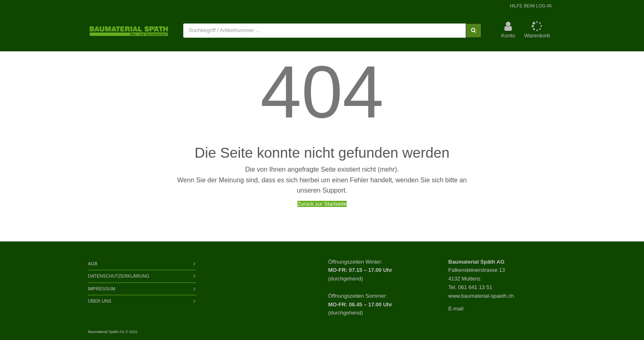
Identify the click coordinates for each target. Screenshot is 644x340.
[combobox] (324, 31)
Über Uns (100, 301)
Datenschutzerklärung (119, 276)
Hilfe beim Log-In (531, 6)
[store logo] (129, 31)
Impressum (102, 289)
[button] (508, 31)
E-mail (456, 309)
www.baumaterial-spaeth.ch (481, 296)
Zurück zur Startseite (322, 204)
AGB (93, 264)
